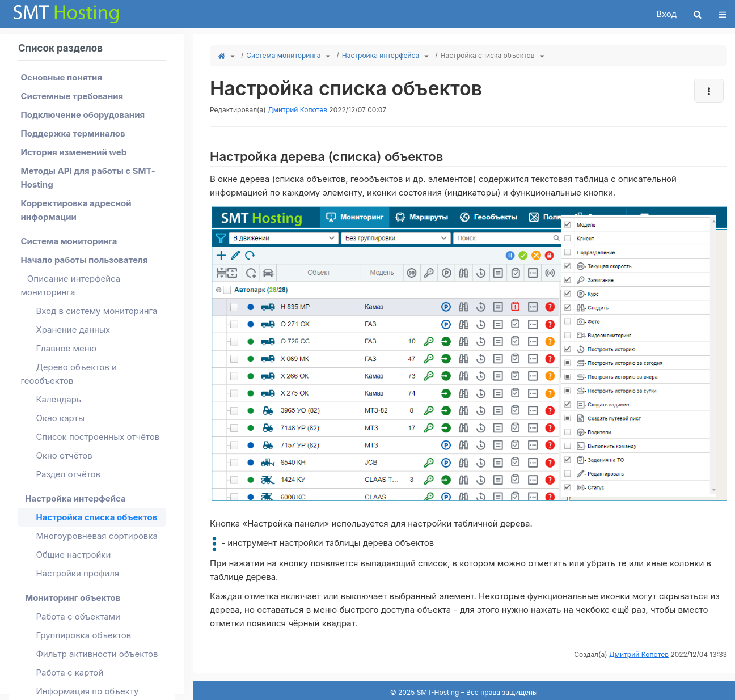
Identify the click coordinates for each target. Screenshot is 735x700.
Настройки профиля (77, 573)
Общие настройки (73, 555)
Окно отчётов (64, 455)
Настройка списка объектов (488, 55)
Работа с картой (69, 673)
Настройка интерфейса (381, 55)
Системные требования (72, 96)
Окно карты (60, 418)
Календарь (58, 399)
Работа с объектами (78, 616)
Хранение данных (73, 330)
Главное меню (66, 348)
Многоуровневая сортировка (97, 536)
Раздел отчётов (68, 474)
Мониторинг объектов (73, 598)
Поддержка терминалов (73, 133)
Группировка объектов (83, 635)
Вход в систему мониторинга (96, 311)
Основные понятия (62, 77)
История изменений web (74, 152)
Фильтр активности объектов (97, 654)
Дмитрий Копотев (297, 110)
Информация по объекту (87, 691)
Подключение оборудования (83, 115)
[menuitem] (92, 77)
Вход (666, 14)
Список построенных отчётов (98, 437)
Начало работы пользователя (85, 260)
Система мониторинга (283, 55)
